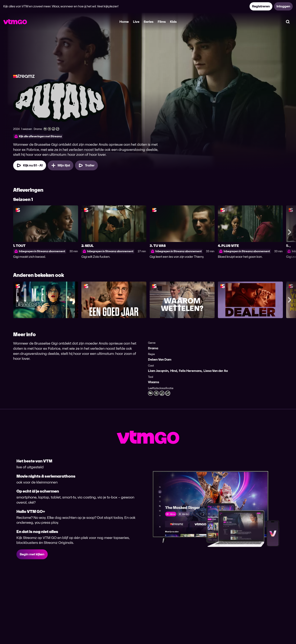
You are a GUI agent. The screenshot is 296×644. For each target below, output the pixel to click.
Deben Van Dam (160, 359)
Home (124, 22)
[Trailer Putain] (86, 165)
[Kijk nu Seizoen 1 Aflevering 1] (30, 165)
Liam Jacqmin (158, 371)
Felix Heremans (190, 371)
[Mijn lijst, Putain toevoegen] (61, 165)
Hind (174, 371)
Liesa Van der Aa (216, 371)
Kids (173, 22)
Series (149, 22)
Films (162, 22)
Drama (153, 348)
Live (136, 22)
